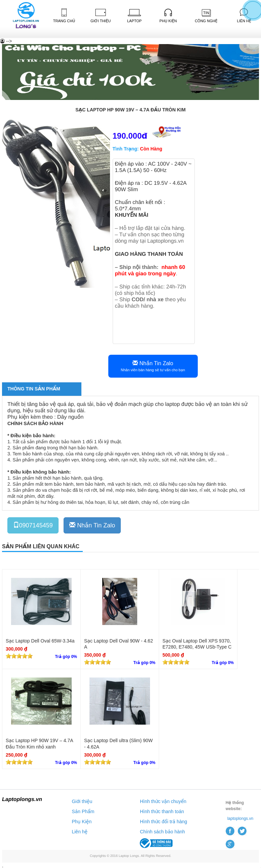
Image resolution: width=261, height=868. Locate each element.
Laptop (134, 16)
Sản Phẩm (83, 811)
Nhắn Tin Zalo (153, 366)
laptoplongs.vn (240, 819)
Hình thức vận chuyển (163, 801)
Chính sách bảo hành (162, 832)
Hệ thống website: (235, 806)
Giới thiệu (82, 801)
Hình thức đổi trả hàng (163, 822)
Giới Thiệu (101, 16)
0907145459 (33, 525)
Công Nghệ (206, 16)
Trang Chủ (64, 16)
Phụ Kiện (82, 822)
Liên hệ (80, 832)
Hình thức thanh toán (162, 811)
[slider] (19, 656)
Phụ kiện (168, 16)
